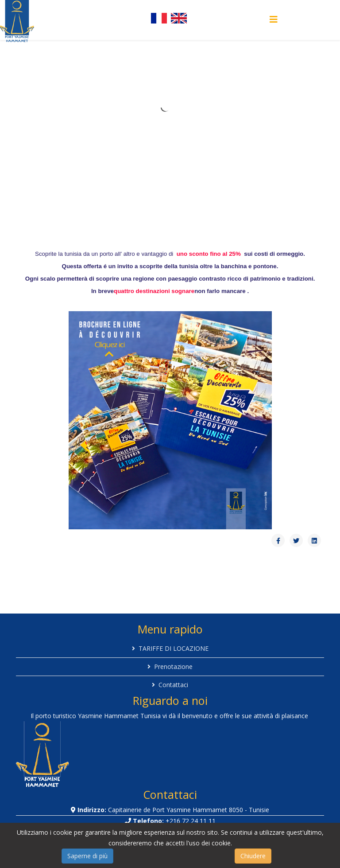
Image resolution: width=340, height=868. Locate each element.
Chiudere (253, 856)
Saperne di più (87, 856)
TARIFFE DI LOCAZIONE (174, 648)
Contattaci (173, 685)
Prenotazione (173, 667)
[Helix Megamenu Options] (274, 19)
